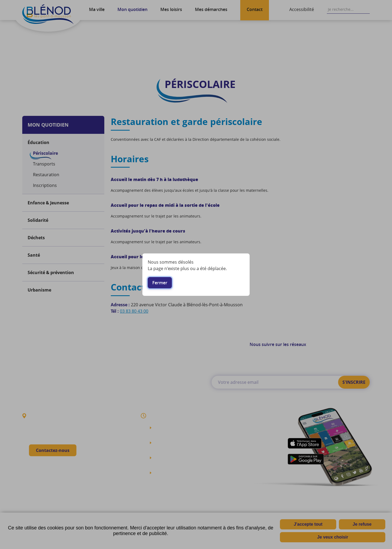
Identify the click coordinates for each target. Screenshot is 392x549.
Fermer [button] (160, 283)
